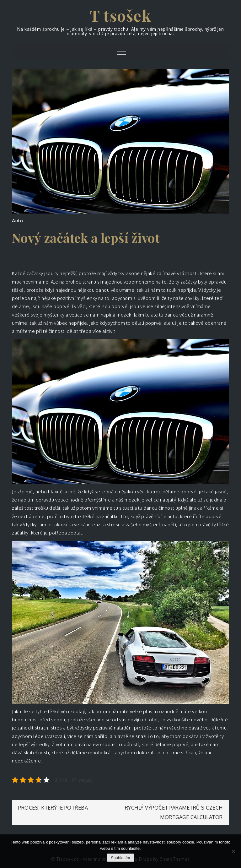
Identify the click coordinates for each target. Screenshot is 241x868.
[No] (233, 851)
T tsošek (120, 15)
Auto (17, 220)
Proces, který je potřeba (53, 808)
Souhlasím (120, 858)
